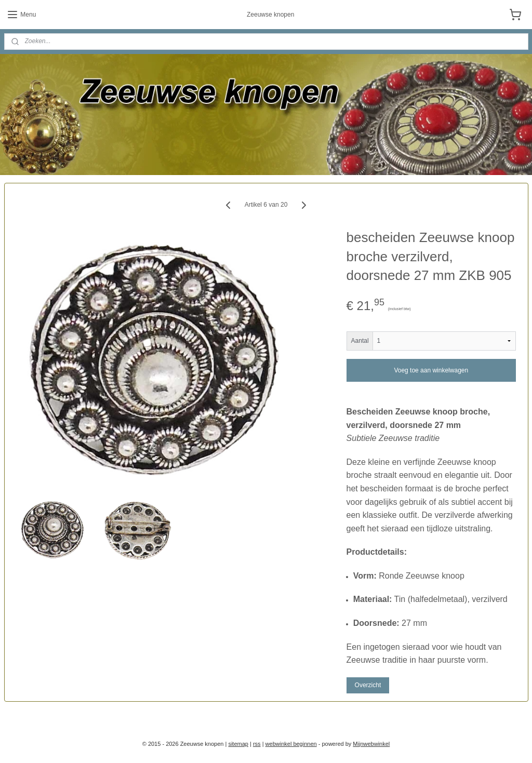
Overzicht (368, 685)
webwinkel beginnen (291, 744)
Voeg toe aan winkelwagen (431, 370)
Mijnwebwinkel (371, 744)
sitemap (238, 744)
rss (257, 744)
